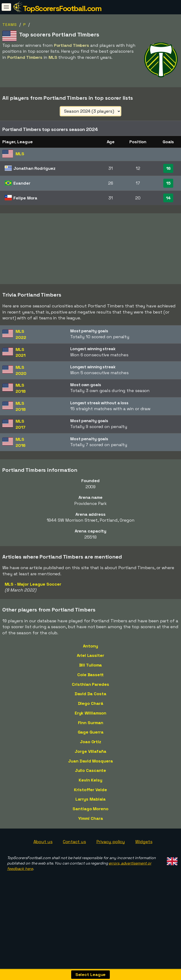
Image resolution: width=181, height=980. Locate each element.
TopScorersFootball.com (62, 8)
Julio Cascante (91, 792)
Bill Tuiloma (91, 686)
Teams (10, 25)
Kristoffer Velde (90, 811)
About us (43, 863)
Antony (90, 667)
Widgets (144, 863)
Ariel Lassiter (90, 676)
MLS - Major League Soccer (33, 605)
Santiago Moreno (90, 830)
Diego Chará (91, 724)
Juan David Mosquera (90, 782)
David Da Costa (90, 715)
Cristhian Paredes (90, 705)
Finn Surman (91, 744)
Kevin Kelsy (90, 801)
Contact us (74, 863)
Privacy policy (111, 863)
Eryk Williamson (91, 734)
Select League (91, 974)
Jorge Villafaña (90, 772)
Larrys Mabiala (91, 820)
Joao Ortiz (90, 763)
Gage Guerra (91, 753)
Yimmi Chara (91, 839)
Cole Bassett (90, 696)
